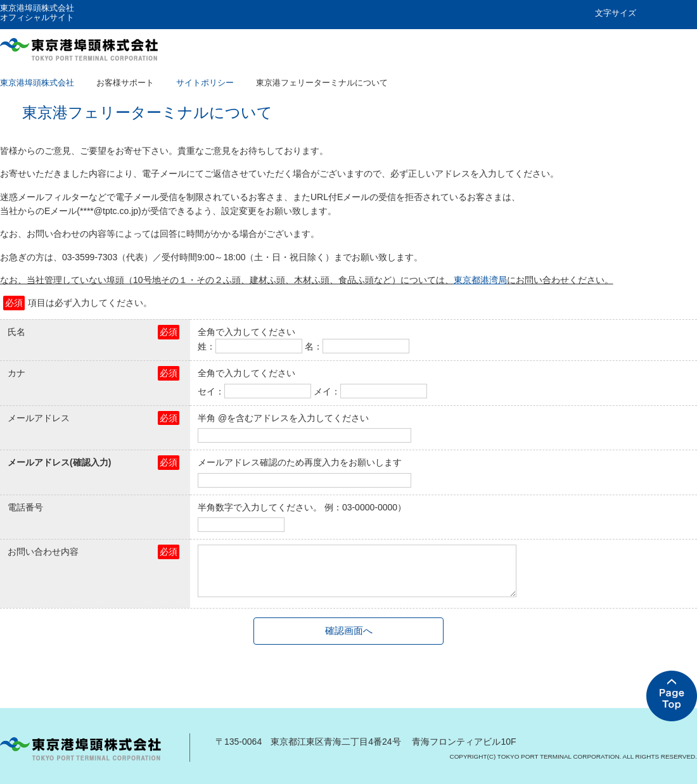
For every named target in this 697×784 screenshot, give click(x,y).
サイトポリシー (205, 83)
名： (314, 346)
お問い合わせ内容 (43, 552)
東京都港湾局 (480, 280)
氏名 (16, 332)
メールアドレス (39, 418)
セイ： (211, 391)
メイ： (327, 391)
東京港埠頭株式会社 (37, 83)
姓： (207, 346)
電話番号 (25, 507)
